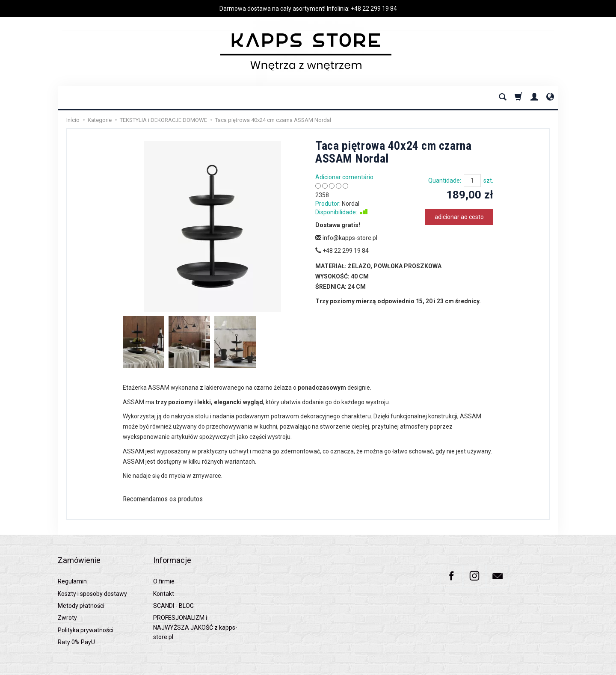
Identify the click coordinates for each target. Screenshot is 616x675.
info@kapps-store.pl (346, 238)
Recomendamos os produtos (175, 500)
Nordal (351, 204)
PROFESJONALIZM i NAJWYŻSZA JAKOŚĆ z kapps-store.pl (195, 614)
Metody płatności (81, 593)
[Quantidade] (472, 181)
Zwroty (67, 605)
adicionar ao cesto (459, 217)
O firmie (164, 568)
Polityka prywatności (86, 617)
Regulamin (72, 568)
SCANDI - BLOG (173, 593)
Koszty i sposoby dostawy (92, 580)
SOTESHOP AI (543, 666)
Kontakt (164, 580)
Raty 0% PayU (76, 629)
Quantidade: (445, 181)
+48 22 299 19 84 (374, 9)
